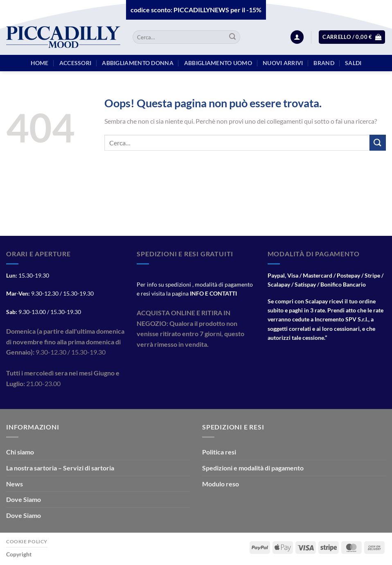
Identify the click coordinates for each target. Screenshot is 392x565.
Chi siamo (20, 452)
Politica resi (219, 452)
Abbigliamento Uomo (218, 63)
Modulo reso (221, 484)
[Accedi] (297, 37)
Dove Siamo (24, 499)
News (15, 484)
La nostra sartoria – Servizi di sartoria (60, 468)
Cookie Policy (27, 541)
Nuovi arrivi (283, 63)
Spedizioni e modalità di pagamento (253, 468)
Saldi (353, 63)
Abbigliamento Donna (137, 63)
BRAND (324, 63)
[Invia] (232, 37)
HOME (40, 63)
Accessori (75, 63)
